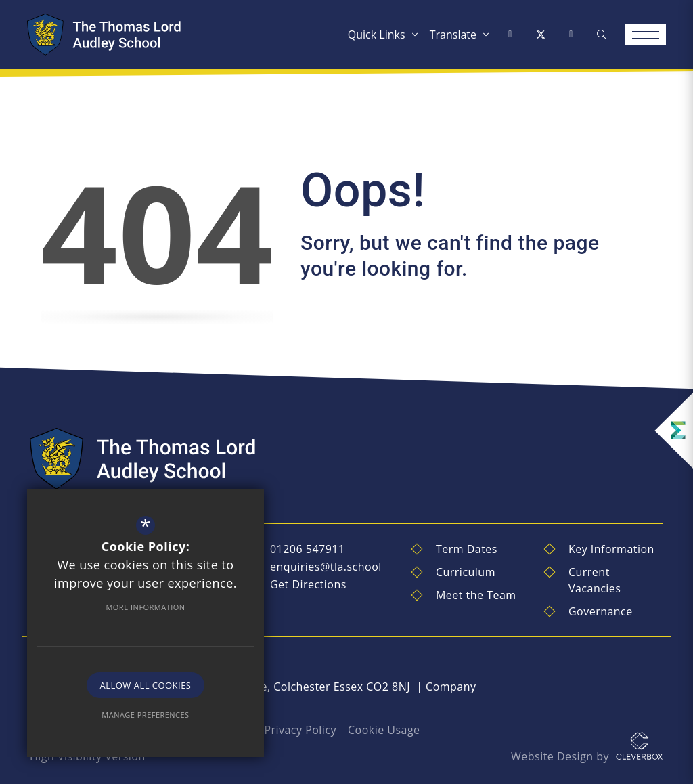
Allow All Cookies (146, 685)
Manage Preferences (145, 715)
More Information (145, 607)
